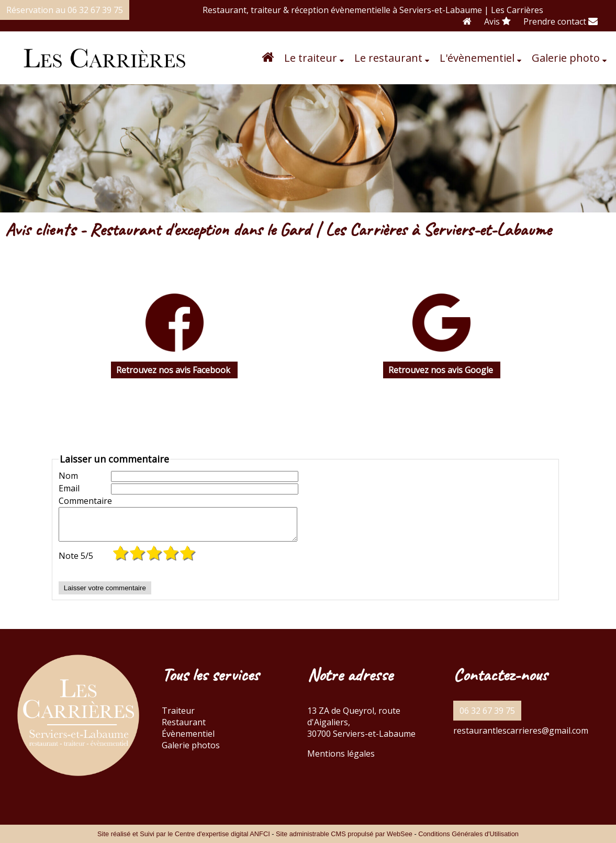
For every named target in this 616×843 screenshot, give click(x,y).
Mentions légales (341, 760)
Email (69, 488)
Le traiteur (311, 58)
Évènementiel (188, 740)
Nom (68, 476)
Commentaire (85, 501)
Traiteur (178, 717)
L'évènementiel (477, 58)
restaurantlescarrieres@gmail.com (521, 737)
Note (76, 562)
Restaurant (184, 728)
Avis (497, 21)
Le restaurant (388, 58)
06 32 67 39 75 (487, 717)
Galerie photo (566, 58)
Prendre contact (561, 21)
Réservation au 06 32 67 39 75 (65, 10)
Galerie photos (191, 751)
